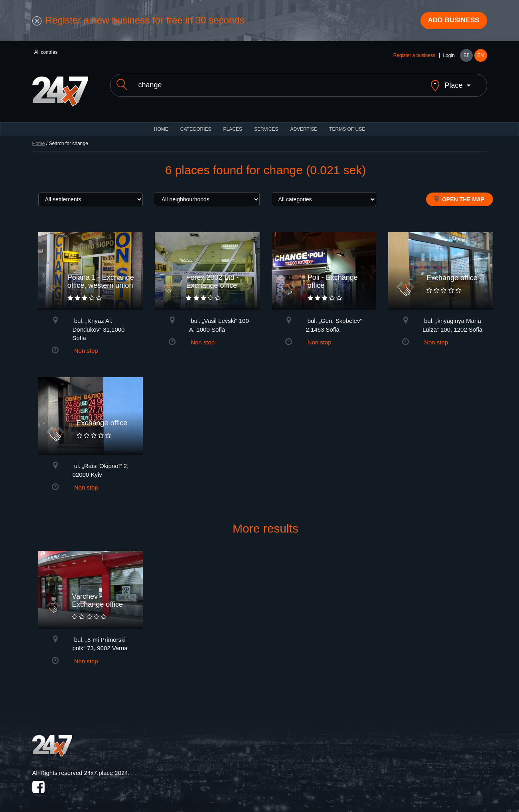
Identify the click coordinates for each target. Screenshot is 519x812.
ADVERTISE (304, 124)
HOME (161, 124)
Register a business (414, 57)
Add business (451, 21)
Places (233, 124)
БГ (466, 57)
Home (39, 138)
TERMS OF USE (347, 124)
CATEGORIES (196, 124)
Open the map (459, 193)
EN (481, 57)
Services (266, 124)
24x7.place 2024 (106, 767)
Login (449, 57)
